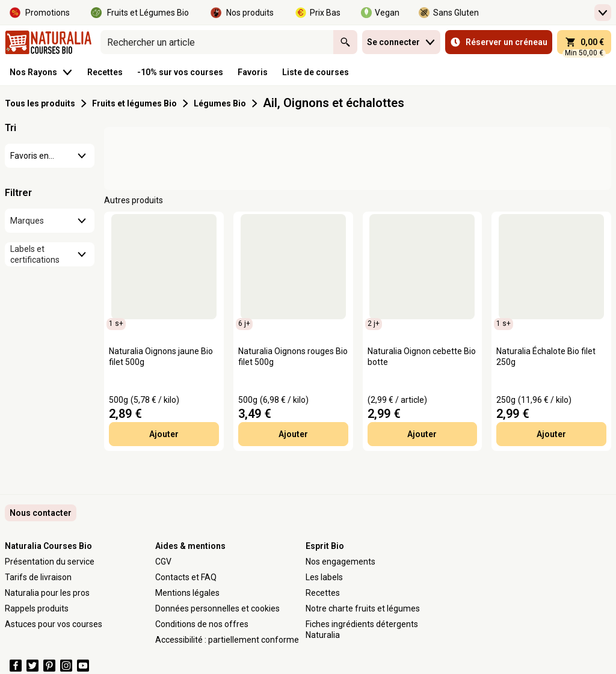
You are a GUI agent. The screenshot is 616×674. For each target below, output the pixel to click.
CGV (163, 562)
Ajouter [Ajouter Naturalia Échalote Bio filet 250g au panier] (551, 434)
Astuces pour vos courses (54, 624)
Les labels (324, 577)
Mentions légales (187, 593)
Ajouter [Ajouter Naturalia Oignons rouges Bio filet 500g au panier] (293, 434)
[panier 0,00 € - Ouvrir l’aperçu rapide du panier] (584, 42)
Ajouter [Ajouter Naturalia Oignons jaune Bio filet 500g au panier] (164, 434)
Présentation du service (50, 562)
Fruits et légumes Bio (134, 103)
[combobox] (217, 42)
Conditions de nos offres (202, 624)
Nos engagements (340, 562)
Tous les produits (40, 103)
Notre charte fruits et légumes (363, 608)
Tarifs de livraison (38, 577)
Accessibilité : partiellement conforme (227, 640)
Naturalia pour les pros (47, 593)
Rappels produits (37, 608)
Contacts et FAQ (186, 577)
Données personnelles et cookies (217, 608)
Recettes (323, 593)
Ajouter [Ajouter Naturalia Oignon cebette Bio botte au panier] (422, 434)
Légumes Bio (220, 103)
